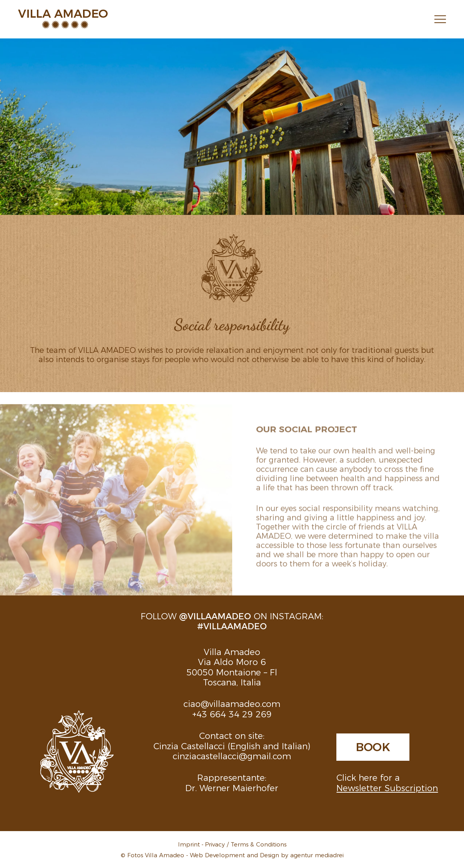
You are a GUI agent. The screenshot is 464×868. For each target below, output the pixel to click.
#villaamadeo (232, 626)
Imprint (189, 844)
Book (373, 746)
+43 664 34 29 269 (232, 714)
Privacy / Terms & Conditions (246, 844)
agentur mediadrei (317, 855)
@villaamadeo (215, 616)
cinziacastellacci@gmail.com (232, 756)
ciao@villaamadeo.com (232, 703)
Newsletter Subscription (387, 787)
